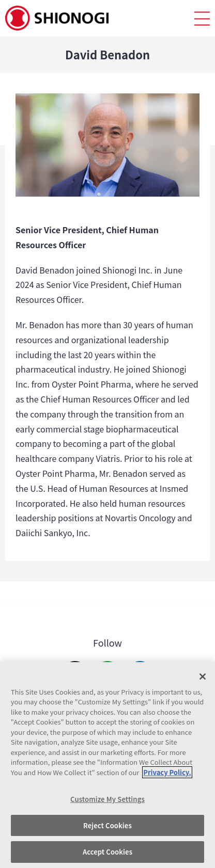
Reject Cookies (108, 825)
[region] (108, 765)
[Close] (203, 677)
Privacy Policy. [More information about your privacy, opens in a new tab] (167, 772)
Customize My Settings (108, 799)
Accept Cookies (108, 852)
